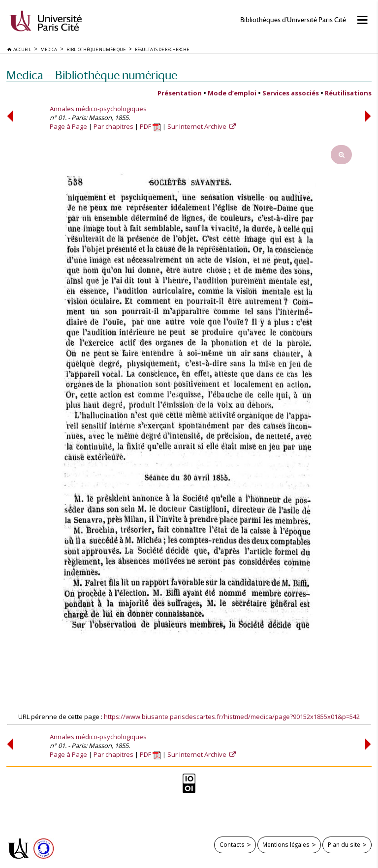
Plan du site (344, 844)
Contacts (232, 844)
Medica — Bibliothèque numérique (92, 75)
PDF (150, 126)
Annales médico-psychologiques (98, 109)
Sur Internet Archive (198, 126)
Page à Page (68, 126)
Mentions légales (286, 844)
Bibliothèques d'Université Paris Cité (293, 20)
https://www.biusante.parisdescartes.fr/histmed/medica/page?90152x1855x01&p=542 (232, 717)
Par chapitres (113, 126)
